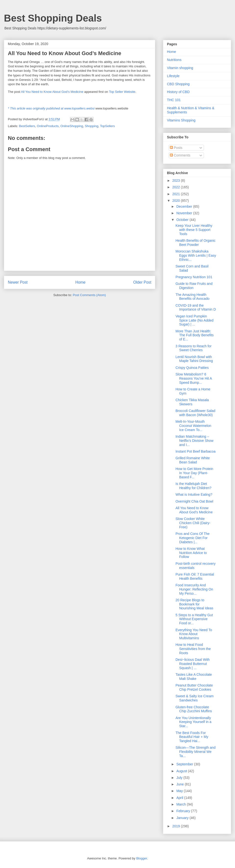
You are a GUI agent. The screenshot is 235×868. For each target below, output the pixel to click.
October (183, 220)
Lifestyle (173, 76)
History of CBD (178, 92)
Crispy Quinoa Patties (192, 368)
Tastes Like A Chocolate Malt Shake (194, 677)
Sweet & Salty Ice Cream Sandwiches (195, 698)
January (183, 818)
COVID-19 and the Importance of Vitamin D (196, 307)
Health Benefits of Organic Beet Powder (195, 243)
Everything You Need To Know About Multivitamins (194, 634)
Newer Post (18, 282)
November (185, 213)
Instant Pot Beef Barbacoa (195, 451)
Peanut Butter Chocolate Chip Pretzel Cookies (194, 687)
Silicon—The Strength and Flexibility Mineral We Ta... (195, 752)
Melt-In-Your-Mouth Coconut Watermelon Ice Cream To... (193, 426)
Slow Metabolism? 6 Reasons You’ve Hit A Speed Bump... (194, 378)
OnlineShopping (72, 126)
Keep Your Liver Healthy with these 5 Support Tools (194, 230)
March (182, 804)
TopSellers (107, 126)
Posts (176, 148)
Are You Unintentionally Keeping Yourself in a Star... (194, 722)
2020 (177, 201)
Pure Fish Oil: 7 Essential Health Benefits (195, 576)
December (185, 206)
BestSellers (27, 126)
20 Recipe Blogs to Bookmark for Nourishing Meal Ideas (194, 604)
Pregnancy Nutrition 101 (194, 277)
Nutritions (174, 60)
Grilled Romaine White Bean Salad (193, 460)
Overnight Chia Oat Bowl (194, 501)
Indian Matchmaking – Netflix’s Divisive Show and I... (194, 441)
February (184, 811)
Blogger (141, 858)
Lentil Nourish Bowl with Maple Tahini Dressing (194, 359)
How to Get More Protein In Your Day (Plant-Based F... (194, 473)
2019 (177, 826)
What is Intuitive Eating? (194, 494)
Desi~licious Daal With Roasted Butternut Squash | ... (193, 664)
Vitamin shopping (180, 68)
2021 (177, 194)
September (185, 764)
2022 (177, 187)
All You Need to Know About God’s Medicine (52, 92)
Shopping (91, 126)
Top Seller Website (122, 92)
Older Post (142, 282)
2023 (177, 181)
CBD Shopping (178, 84)
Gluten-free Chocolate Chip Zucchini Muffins (194, 709)
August (182, 771)
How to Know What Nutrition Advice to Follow (191, 553)
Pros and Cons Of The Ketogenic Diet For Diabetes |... (193, 538)
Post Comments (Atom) (89, 295)
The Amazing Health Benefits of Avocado (193, 297)
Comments (180, 155)
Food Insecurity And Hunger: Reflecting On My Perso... (194, 589)
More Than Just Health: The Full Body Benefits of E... (195, 335)
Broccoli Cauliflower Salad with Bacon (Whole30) (195, 413)
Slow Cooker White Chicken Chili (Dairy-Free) (193, 523)
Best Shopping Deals (53, 18)
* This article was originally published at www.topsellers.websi (51, 108)
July (180, 778)
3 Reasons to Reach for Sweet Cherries (194, 348)
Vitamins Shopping (181, 120)
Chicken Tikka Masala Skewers (192, 402)
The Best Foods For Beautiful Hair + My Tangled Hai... (192, 737)
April (180, 798)
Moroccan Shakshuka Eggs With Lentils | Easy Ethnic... (196, 255)
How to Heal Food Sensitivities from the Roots (193, 649)
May (180, 791)
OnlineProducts (48, 126)
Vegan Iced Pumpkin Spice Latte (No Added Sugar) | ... (194, 320)
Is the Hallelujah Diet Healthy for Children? (194, 486)
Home (81, 282)
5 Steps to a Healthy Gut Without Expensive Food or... (194, 619)
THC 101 (174, 100)
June (180, 784)
